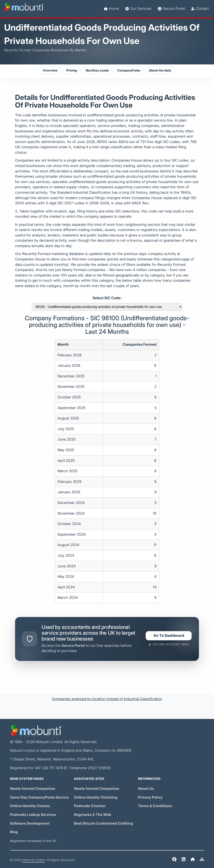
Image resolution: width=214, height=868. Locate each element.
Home (111, 9)
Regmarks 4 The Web (93, 815)
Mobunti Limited (34, 860)
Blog (14, 832)
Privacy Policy (150, 797)
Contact (200, 9)
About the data (160, 70)
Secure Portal (171, 9)
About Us (146, 789)
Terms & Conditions (155, 806)
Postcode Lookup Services (33, 815)
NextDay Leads (97, 70)
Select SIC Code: (107, 298)
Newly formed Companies (33, 789)
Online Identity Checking (96, 797)
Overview (50, 70)
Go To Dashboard (169, 636)
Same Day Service (39, 797)
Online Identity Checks (30, 806)
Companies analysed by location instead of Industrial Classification (107, 699)
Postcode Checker (90, 806)
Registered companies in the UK (33, 841)
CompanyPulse (129, 70)
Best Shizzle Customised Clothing (103, 823)
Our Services (138, 9)
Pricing (72, 70)
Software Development (30, 823)
